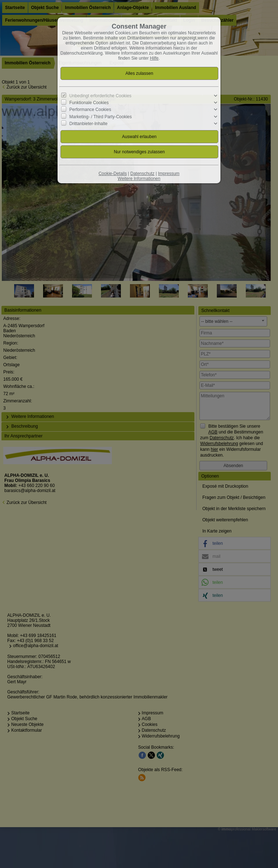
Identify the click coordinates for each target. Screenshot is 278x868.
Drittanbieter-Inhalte (89, 124)
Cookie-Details (113, 174)
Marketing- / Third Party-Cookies (101, 116)
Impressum (169, 174)
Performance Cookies (90, 110)
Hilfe (154, 58)
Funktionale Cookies (89, 103)
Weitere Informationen (139, 179)
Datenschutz (142, 174)
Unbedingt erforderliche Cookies (100, 96)
